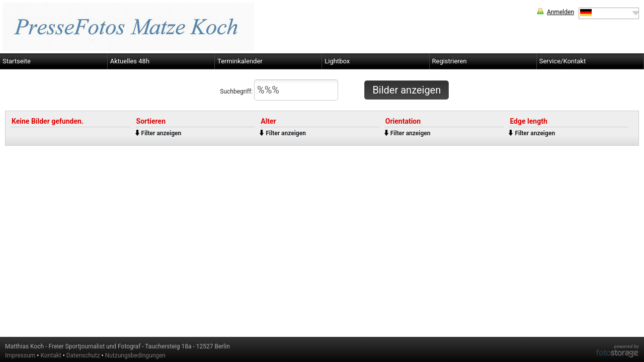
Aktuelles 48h (130, 61)
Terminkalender (240, 61)
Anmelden (560, 12)
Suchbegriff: (279, 90)
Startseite (17, 61)
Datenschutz (83, 355)
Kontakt (51, 355)
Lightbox (337, 61)
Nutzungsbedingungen (135, 355)
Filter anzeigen (162, 133)
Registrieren (450, 61)
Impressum (20, 355)
